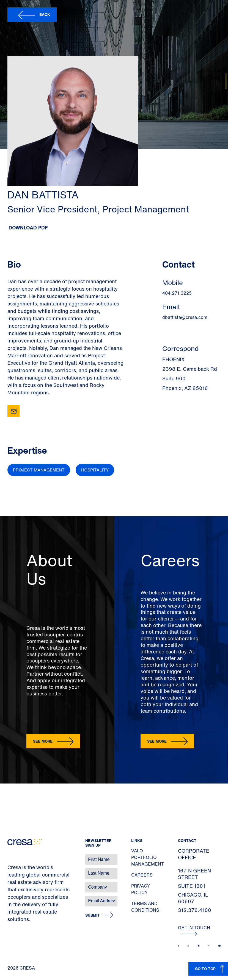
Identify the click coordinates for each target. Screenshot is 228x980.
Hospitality (95, 470)
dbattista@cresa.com (185, 317)
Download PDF (28, 228)
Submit (93, 915)
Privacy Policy (141, 889)
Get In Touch (194, 930)
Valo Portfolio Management (148, 857)
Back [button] (45, 14)
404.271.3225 (177, 293)
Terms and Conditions (145, 907)
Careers (142, 875)
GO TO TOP (205, 969)
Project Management (39, 470)
